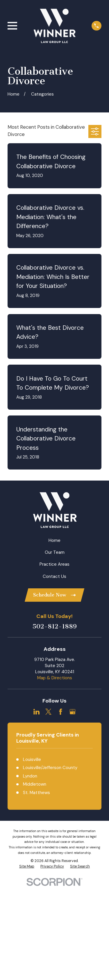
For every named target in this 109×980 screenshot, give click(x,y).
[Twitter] (48, 712)
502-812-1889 (54, 626)
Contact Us (54, 576)
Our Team (55, 552)
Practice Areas (54, 564)
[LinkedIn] (36, 712)
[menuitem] (27, 867)
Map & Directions (55, 678)
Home (54, 540)
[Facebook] (61, 712)
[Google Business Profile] (73, 712)
